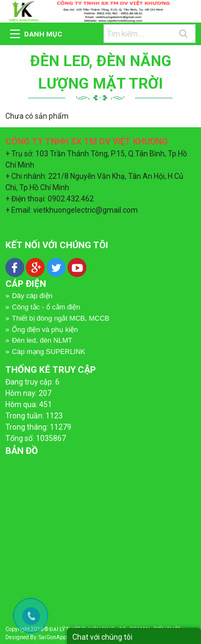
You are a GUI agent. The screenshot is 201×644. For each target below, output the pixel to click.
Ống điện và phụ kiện (45, 330)
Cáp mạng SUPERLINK (49, 352)
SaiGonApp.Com (59, 637)
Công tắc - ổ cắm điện (46, 307)
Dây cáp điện (32, 296)
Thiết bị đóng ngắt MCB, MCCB (61, 318)
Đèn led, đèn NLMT (42, 340)
